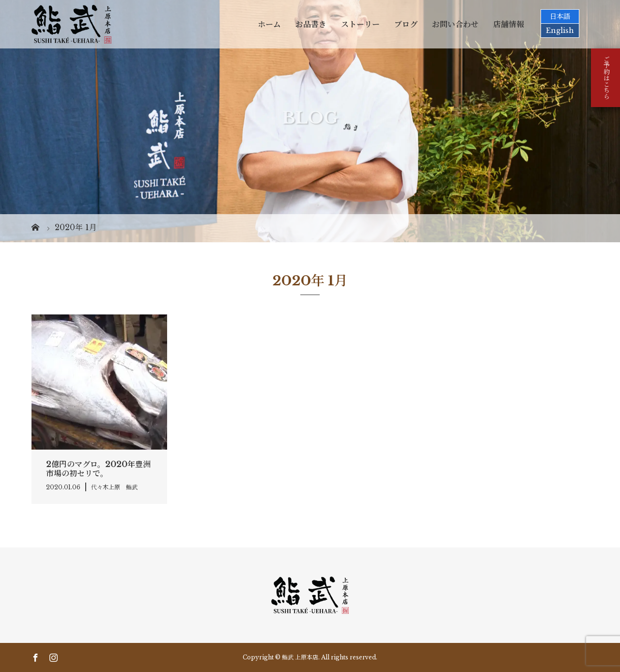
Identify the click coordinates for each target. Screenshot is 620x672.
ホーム (269, 24)
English (560, 31)
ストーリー (360, 24)
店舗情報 (509, 24)
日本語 (560, 16)
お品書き (311, 24)
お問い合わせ (455, 24)
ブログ (406, 24)
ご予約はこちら (606, 78)
